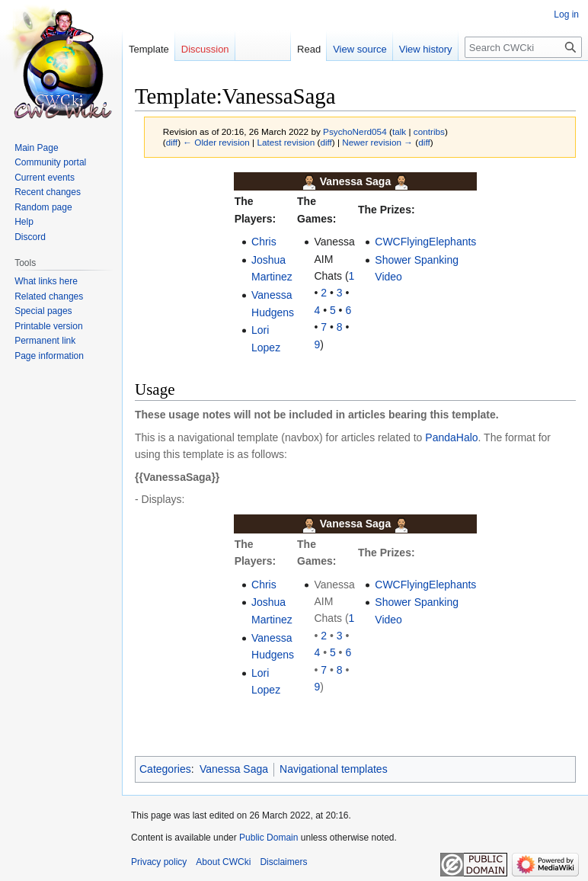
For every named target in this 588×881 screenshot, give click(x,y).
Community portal (50, 162)
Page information (49, 356)
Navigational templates (334, 769)
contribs (429, 131)
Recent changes (48, 192)
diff (172, 142)
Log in (566, 14)
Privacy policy (159, 862)
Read (309, 49)
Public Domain (268, 838)
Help (24, 222)
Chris (264, 242)
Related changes (49, 296)
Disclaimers (283, 862)
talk (399, 131)
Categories (165, 769)
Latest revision (286, 142)
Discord (30, 237)
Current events (45, 178)
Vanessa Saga (234, 769)
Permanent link (45, 341)
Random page (43, 207)
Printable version (48, 326)
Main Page (36, 148)
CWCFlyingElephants (425, 242)
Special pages (43, 311)
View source (360, 49)
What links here (46, 281)
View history (426, 49)
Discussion (205, 49)
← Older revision (216, 142)
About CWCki (223, 862)
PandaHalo (451, 437)
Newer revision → (377, 142)
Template (149, 49)
